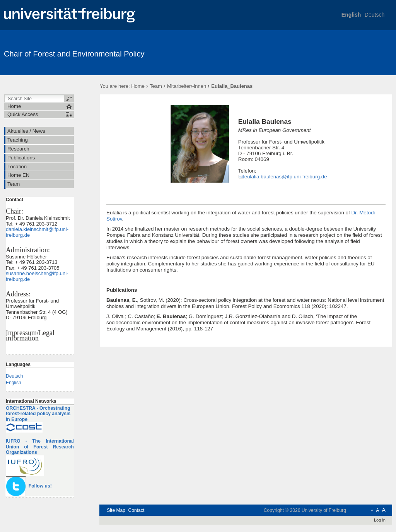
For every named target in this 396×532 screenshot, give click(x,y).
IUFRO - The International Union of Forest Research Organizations (40, 447)
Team (156, 86)
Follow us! (40, 486)
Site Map (116, 510)
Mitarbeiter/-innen (187, 86)
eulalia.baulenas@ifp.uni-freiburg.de (286, 177)
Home (138, 86)
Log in (380, 520)
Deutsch (375, 15)
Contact (136, 510)
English (351, 15)
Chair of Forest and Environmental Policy (74, 54)
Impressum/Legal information (30, 336)
